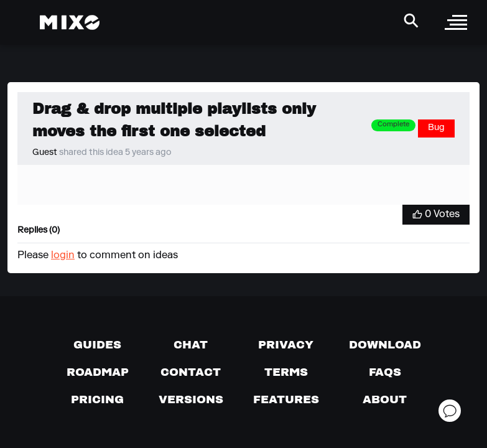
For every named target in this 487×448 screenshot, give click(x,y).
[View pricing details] (97, 399)
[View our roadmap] (98, 372)
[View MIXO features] (286, 399)
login (63, 256)
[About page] (385, 399)
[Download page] (385, 345)
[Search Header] (411, 21)
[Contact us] (191, 372)
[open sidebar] (456, 22)
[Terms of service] (286, 372)
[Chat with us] (191, 345)
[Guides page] (97, 345)
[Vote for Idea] (436, 215)
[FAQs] (385, 372)
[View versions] (191, 399)
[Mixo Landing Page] (70, 22)
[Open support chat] (450, 411)
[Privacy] (286, 345)
